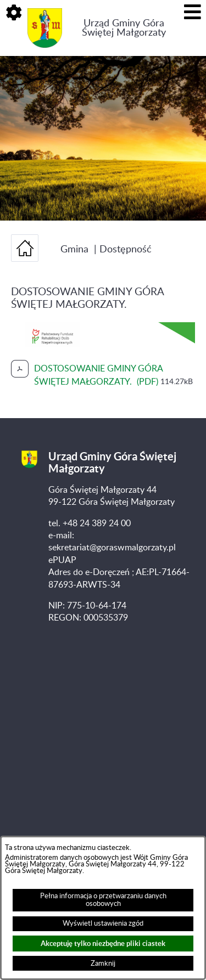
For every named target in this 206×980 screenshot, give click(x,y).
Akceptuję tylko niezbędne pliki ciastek (103, 944)
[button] (14, 14)
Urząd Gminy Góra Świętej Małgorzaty (124, 28)
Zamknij (103, 964)
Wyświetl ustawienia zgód (103, 923)
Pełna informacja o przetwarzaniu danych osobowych (103, 900)
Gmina (74, 249)
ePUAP (62, 560)
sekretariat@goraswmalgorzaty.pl (112, 548)
